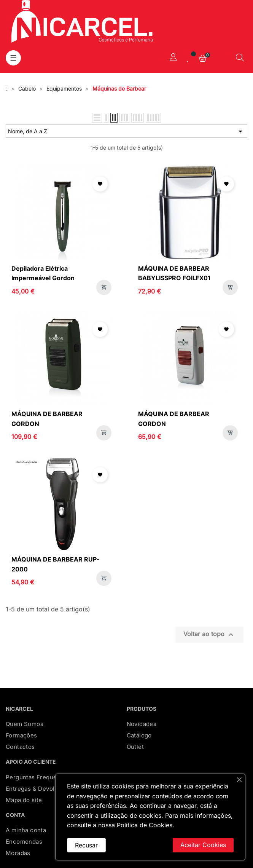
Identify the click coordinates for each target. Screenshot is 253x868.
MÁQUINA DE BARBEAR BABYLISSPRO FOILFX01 (174, 273)
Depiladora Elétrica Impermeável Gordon (43, 273)
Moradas (18, 853)
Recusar (86, 845)
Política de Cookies (145, 825)
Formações (21, 735)
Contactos (20, 747)
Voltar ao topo (209, 635)
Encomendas (24, 842)
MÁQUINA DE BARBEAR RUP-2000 (56, 564)
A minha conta (26, 830)
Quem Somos (25, 724)
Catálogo (139, 735)
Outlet (135, 747)
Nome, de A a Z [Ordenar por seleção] (126, 131)
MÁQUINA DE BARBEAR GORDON (47, 419)
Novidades (142, 724)
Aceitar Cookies (203, 845)
